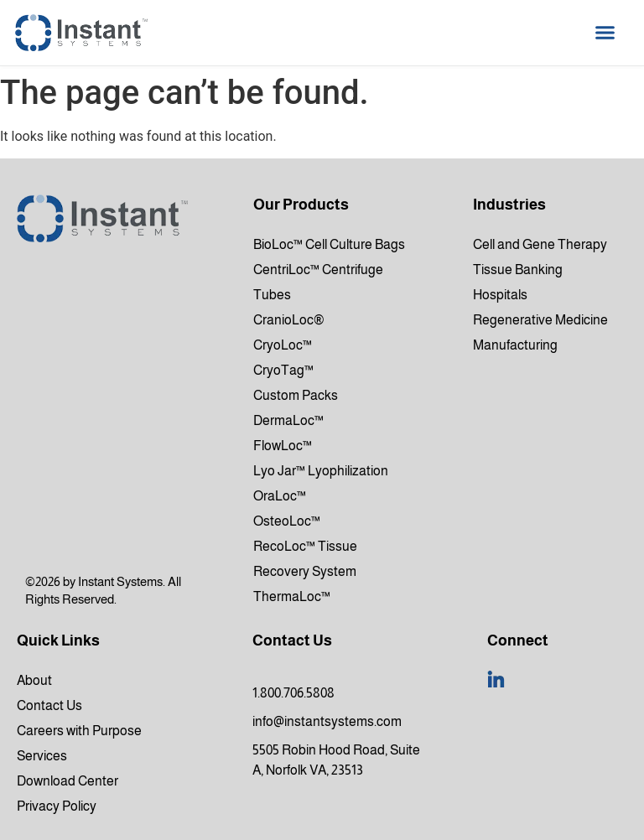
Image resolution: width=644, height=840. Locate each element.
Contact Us (49, 705)
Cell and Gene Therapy (540, 244)
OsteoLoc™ (287, 521)
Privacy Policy (57, 806)
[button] (605, 33)
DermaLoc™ (288, 420)
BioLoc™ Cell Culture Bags (329, 244)
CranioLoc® (289, 320)
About (34, 680)
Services (42, 756)
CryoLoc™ (283, 345)
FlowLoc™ (283, 446)
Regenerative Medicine (540, 320)
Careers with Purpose (79, 731)
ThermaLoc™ (292, 596)
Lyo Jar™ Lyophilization (321, 471)
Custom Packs (296, 395)
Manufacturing (515, 345)
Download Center (68, 781)
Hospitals (500, 295)
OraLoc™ (280, 496)
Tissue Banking (518, 270)
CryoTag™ (283, 370)
